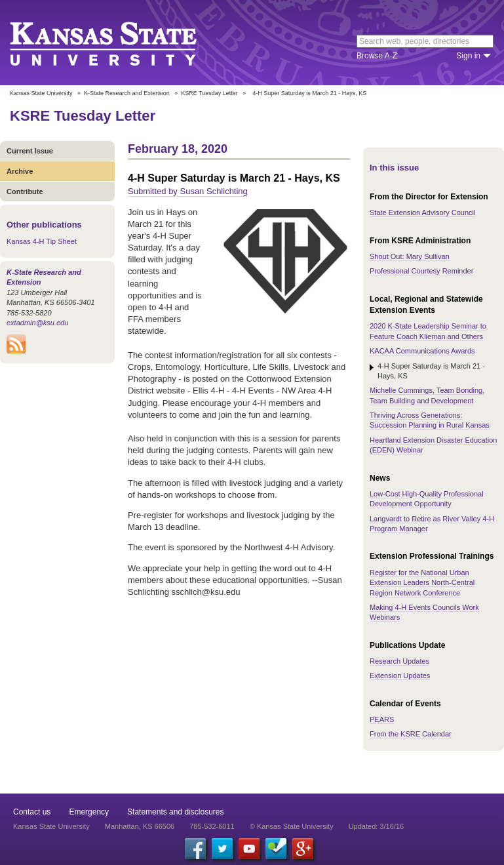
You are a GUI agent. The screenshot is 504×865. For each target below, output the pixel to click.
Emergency (89, 812)
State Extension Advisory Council (422, 212)
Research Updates (399, 661)
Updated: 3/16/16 (376, 826)
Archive (20, 171)
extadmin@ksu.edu (37, 323)
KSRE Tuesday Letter (209, 93)
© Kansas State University (292, 826)
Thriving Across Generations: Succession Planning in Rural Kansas (430, 420)
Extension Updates (400, 675)
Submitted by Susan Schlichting (188, 191)
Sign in (468, 56)
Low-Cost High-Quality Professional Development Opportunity (427, 499)
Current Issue (30, 151)
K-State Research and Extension (127, 93)
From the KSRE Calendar (411, 734)
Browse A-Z (377, 56)
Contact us (32, 812)
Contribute (25, 191)
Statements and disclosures (175, 812)
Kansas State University (120, 43)
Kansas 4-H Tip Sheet (42, 241)
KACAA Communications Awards (422, 351)
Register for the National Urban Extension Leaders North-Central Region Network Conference (422, 583)
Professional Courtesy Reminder (421, 271)
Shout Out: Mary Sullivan (410, 256)
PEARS (382, 719)
